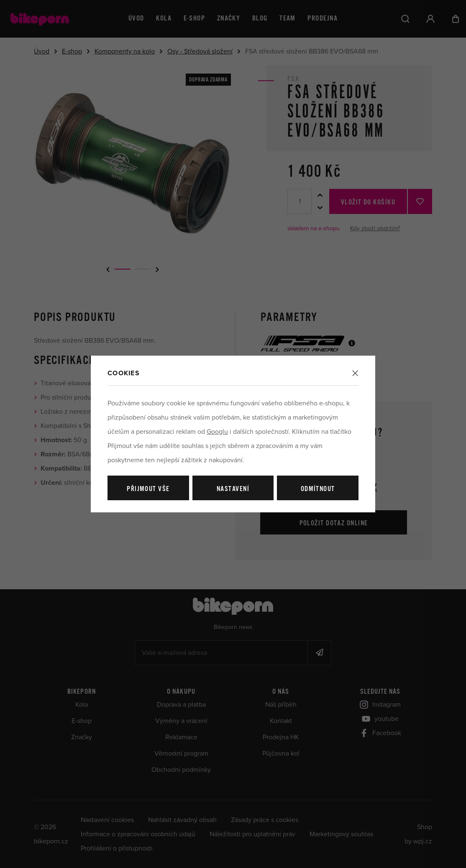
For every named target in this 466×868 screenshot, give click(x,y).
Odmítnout (318, 489)
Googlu (217, 432)
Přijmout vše (148, 489)
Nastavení (233, 489)
